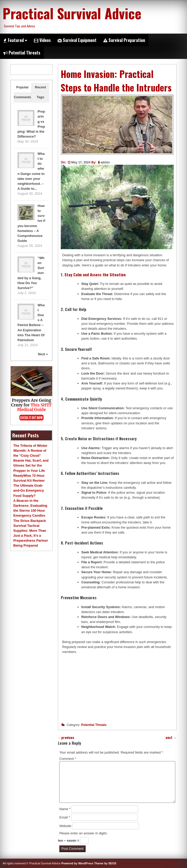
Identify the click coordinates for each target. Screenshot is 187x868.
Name (65, 809)
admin (105, 162)
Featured (15, 40)
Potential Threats (22, 53)
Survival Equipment (77, 40)
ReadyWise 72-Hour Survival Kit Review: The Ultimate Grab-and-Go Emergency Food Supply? (29, 486)
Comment (68, 759)
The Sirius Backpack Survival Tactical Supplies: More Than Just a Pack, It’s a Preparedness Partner (31, 531)
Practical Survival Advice (72, 13)
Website (65, 826)
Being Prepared (26, 545)
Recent (41, 87)
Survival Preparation (124, 40)
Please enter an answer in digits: (83, 833)
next (171, 738)
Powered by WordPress (77, 863)
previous (66, 738)
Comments (22, 97)
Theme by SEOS (105, 863)
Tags (41, 97)
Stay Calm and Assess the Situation (95, 274)
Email (65, 817)
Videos (42, 40)
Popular (22, 87)
